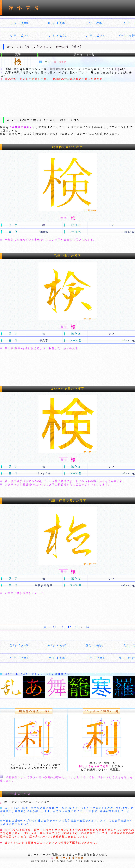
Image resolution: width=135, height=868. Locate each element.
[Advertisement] (67, 97)
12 (70, 627)
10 (55, 627)
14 (87, 627)
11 (62, 627)
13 (77, 627)
